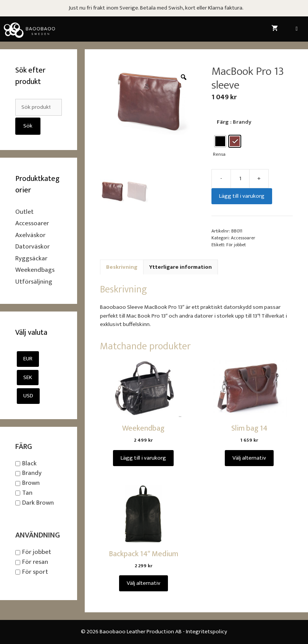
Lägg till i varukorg (242, 196)
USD (28, 396)
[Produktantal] (240, 179)
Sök (28, 126)
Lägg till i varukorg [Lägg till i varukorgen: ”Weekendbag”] (143, 458)
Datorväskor (32, 247)
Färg (223, 122)
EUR (28, 359)
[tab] (122, 267)
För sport (35, 572)
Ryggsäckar (31, 258)
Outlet (24, 212)
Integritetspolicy (206, 632)
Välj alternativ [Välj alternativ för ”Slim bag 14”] (249, 458)
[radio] (220, 141)
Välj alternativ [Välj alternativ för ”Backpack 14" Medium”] (144, 583)
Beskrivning (122, 267)
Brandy (32, 473)
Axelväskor (30, 235)
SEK (28, 377)
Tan (27, 493)
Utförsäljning (34, 282)
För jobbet (236, 245)
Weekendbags (35, 270)
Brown (31, 483)
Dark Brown (38, 503)
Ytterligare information (181, 267)
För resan (35, 562)
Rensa (219, 154)
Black (29, 463)
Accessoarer (243, 238)
